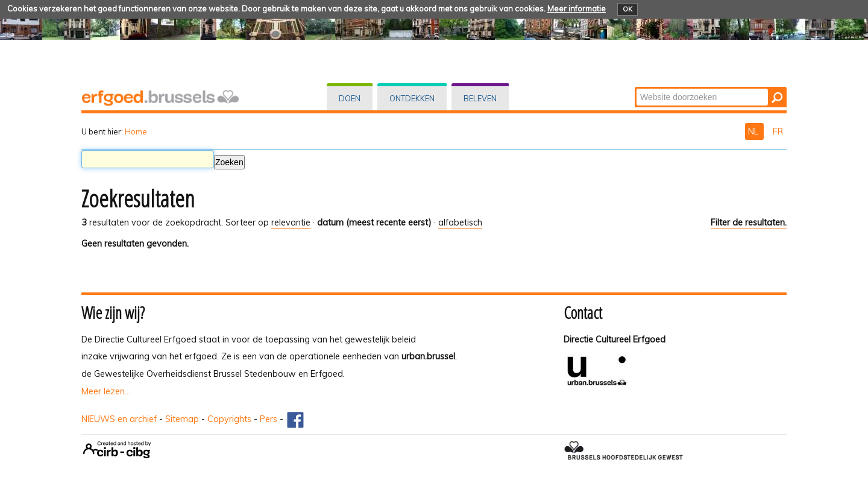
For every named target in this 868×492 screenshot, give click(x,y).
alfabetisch (460, 222)
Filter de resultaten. (749, 222)
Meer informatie (577, 8)
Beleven (480, 98)
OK (627, 9)
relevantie (291, 222)
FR (778, 131)
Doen (350, 98)
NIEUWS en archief (119, 419)
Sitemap (182, 419)
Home (136, 131)
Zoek (636, 88)
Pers (269, 419)
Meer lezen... (106, 391)
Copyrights (229, 419)
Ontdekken (412, 98)
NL (754, 131)
